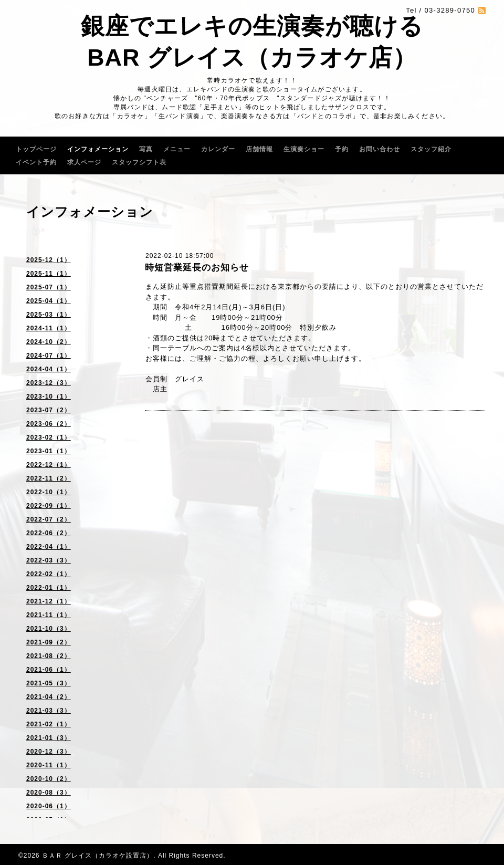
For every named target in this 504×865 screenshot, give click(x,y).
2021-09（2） (49, 642)
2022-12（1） (49, 465)
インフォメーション (98, 149)
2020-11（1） (49, 765)
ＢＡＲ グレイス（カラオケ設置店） (98, 856)
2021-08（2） (49, 656)
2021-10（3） (49, 629)
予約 (342, 149)
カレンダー (218, 149)
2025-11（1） (49, 274)
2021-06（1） (49, 670)
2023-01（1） (49, 451)
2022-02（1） (49, 574)
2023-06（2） (49, 424)
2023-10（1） (49, 397)
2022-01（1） (49, 588)
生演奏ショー (304, 149)
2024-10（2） (49, 342)
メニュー (177, 149)
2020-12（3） (49, 752)
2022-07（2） (49, 519)
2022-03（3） (49, 560)
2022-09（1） (49, 506)
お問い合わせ (380, 149)
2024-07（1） (49, 356)
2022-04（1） (49, 547)
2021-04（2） (49, 697)
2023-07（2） (49, 410)
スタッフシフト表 (139, 162)
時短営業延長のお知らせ (197, 268)
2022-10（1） (49, 492)
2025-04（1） (49, 301)
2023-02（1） (49, 437)
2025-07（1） (49, 287)
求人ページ (84, 162)
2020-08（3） (49, 793)
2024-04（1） (49, 369)
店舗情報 (259, 149)
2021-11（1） (49, 615)
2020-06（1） (49, 806)
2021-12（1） (49, 601)
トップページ (36, 149)
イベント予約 (36, 162)
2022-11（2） (49, 478)
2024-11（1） (49, 328)
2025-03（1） (49, 315)
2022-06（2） (49, 533)
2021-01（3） (49, 738)
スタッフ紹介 (431, 149)
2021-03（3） (49, 711)
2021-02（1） (49, 724)
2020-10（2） (49, 779)
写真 (146, 149)
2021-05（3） (49, 683)
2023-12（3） (49, 383)
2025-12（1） (49, 260)
